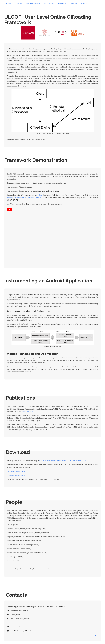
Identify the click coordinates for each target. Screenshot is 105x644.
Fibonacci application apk (16, 471)
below (40, 195)
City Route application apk (16, 475)
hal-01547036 (28, 411)
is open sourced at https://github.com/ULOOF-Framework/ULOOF (62, 461)
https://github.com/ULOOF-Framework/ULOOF (24, 198)
